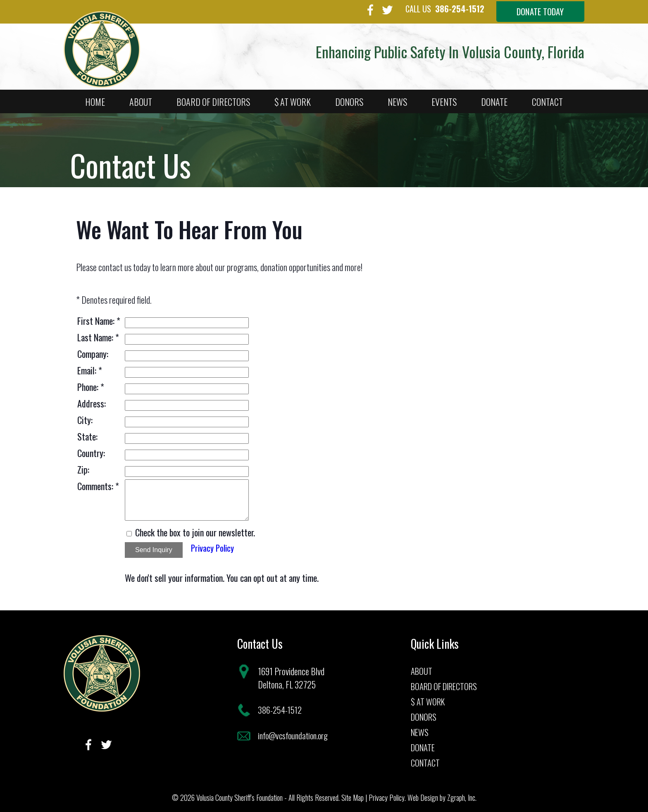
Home (95, 98)
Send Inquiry (154, 546)
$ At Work (293, 98)
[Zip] (187, 468)
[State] (187, 435)
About (141, 98)
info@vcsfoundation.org (295, 732)
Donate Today (531, 12)
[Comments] (187, 497)
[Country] (187, 452)
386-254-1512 (420, 9)
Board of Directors (213, 98)
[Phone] (187, 386)
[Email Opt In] (129, 530)
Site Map (353, 794)
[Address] (187, 402)
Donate (494, 98)
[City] (187, 419)
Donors (349, 98)
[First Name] (187, 319)
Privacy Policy (214, 545)
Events (444, 98)
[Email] (187, 369)
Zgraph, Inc (461, 794)
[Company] (187, 352)
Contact (547, 98)
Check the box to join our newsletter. (195, 529)
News (397, 98)
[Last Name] (187, 336)
